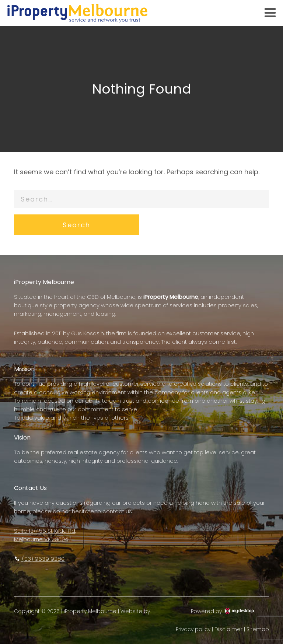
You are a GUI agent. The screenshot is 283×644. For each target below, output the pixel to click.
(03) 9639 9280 (39, 559)
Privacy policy (193, 629)
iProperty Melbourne (90, 611)
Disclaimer (228, 629)
